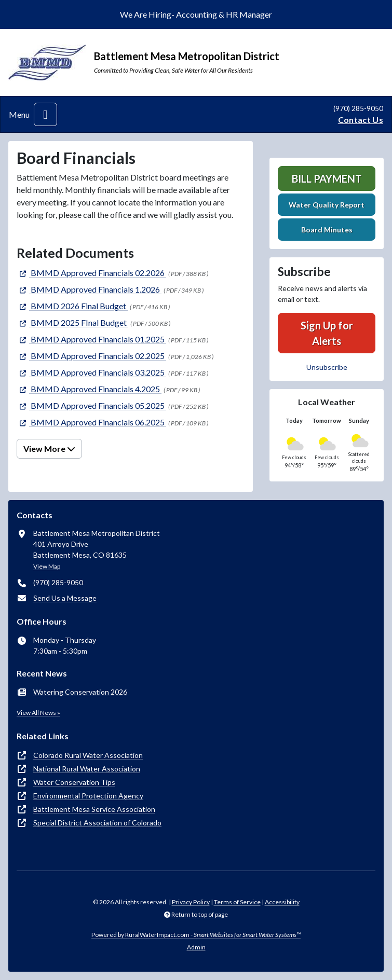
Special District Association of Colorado (97, 823)
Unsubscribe (327, 367)
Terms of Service (237, 902)
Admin (196, 947)
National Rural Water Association (87, 769)
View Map (47, 566)
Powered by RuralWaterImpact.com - (196, 935)
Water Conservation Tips (74, 782)
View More (49, 448)
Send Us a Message (65, 598)
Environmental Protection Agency (88, 796)
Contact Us (361, 120)
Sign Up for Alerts (327, 333)
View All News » (38, 713)
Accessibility (282, 902)
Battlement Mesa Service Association (94, 809)
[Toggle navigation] (45, 114)
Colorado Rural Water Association (88, 755)
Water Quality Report (327, 205)
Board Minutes (327, 230)
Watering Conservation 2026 (80, 692)
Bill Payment (327, 178)
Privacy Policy (191, 902)
